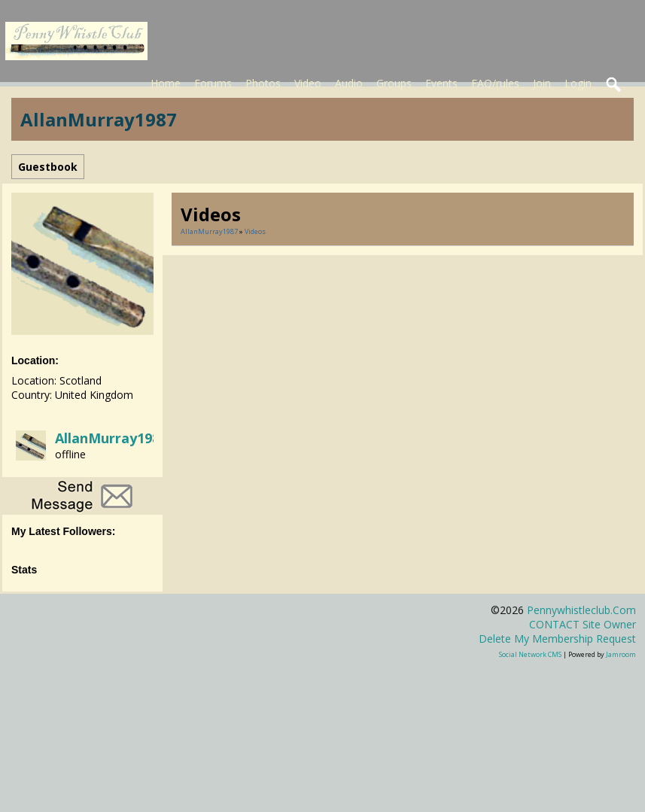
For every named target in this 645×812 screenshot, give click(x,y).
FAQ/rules (495, 83)
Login (578, 83)
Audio (349, 83)
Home (166, 83)
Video (308, 83)
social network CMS (530, 654)
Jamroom (621, 654)
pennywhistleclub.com (581, 610)
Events (441, 83)
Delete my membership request (557, 639)
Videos (255, 231)
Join (542, 83)
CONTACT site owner (583, 624)
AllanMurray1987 (111, 438)
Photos (263, 83)
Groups (394, 83)
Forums (213, 83)
